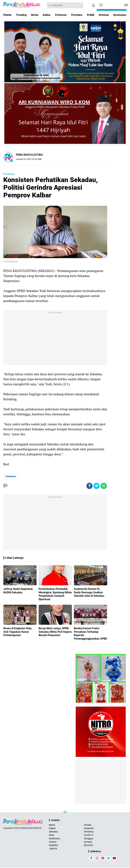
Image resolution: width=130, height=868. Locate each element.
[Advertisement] (55, 338)
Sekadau (53, 832)
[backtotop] (65, 813)
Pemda (88, 825)
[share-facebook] (89, 486)
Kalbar (50, 15)
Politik (98, 15)
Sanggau (89, 839)
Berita (37, 15)
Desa (52, 835)
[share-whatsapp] (104, 486)
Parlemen (65, 15)
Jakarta (53, 849)
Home (7, 15)
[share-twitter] (96, 486)
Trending (22, 15)
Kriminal (113, 15)
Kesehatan (55, 839)
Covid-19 (88, 835)
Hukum (53, 842)
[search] (65, 5)
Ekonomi (88, 846)
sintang (88, 842)
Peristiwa (83, 15)
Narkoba (53, 846)
